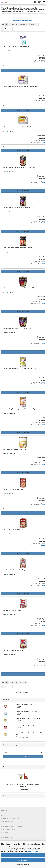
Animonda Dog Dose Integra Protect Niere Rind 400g (19, 409)
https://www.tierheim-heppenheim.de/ (23, 20)
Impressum (5, 832)
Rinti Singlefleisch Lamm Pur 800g (13, 530)
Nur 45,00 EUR (23, 790)
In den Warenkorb (23, 70)
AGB (4, 824)
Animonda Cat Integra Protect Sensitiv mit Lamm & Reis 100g (22, 87)
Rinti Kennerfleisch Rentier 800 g (13, 650)
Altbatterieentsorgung (8, 821)
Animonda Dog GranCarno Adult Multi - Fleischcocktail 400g (21, 167)
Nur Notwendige (23, 860)
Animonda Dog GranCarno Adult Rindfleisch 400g (18, 248)
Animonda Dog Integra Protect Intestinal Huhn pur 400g (20, 369)
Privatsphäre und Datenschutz (10, 829)
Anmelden (23, 757)
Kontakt (5, 816)
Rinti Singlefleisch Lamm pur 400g (13, 489)
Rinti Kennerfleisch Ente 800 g (12, 610)
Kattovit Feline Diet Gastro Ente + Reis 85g (16, 46)
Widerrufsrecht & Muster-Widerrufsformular (13, 827)
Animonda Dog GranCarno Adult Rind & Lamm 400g (19, 207)
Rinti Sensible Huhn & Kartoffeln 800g (14, 449)
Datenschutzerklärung (33, 851)
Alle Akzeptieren (23, 855)
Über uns (5, 813)
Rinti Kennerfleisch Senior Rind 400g (14, 570)
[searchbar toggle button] (35, 2)
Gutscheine (5, 835)
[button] (3, 25)
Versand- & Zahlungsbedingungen (11, 818)
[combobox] (14, 25)
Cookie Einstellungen (8, 838)
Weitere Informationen (23, 865)
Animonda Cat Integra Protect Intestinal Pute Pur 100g (19, 127)
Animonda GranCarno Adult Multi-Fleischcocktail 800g (19, 288)
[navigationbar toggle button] (44, 2)
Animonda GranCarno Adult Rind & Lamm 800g (17, 328)
